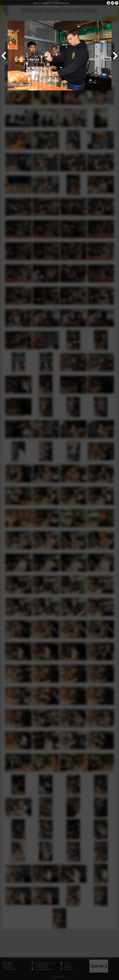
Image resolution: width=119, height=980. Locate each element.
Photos (36, 3)
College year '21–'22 (48, 3)
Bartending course (63, 3)
